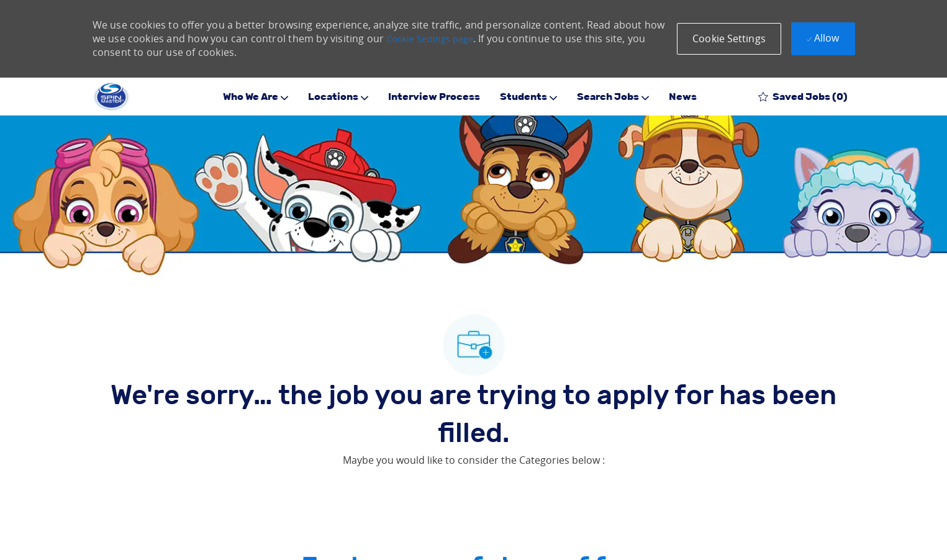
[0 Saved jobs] (803, 97)
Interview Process (434, 97)
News (683, 97)
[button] (729, 39)
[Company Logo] (111, 97)
